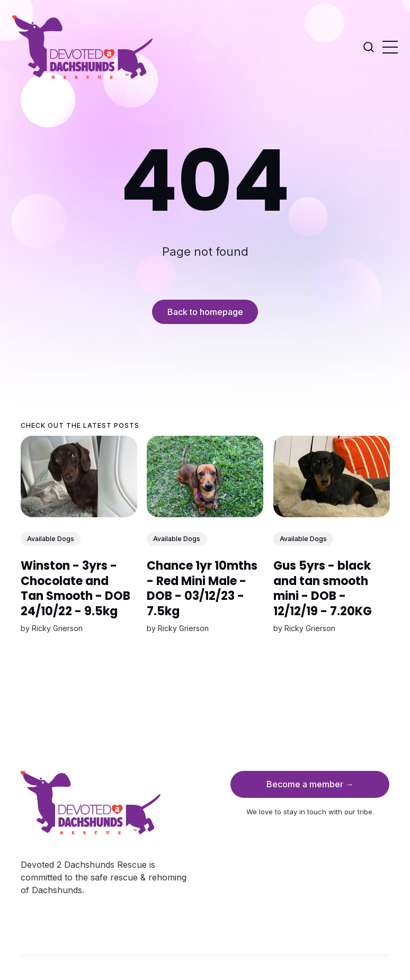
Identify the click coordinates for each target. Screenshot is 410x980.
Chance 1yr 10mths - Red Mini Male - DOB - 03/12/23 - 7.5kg (202, 588)
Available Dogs (51, 538)
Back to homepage (205, 312)
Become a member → (310, 784)
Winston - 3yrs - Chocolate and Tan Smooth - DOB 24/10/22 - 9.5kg (75, 588)
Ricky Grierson (57, 628)
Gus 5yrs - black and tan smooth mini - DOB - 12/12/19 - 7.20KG (322, 588)
